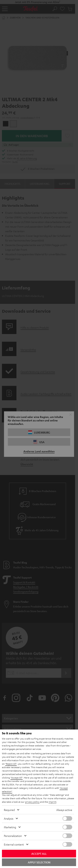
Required (9, 810)
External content (14, 844)
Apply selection (39, 862)
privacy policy (32, 802)
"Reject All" (11, 764)
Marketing (10, 827)
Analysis (9, 818)
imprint (52, 802)
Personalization (13, 836)
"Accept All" (17, 778)
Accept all (39, 854)
